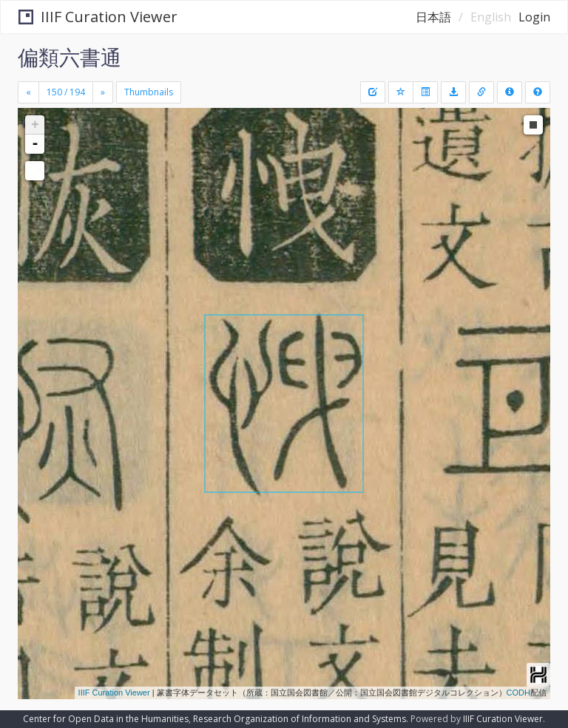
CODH (518, 693)
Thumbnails (149, 92)
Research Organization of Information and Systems (300, 719)
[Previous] (28, 92)
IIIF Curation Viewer (98, 17)
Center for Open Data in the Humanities (106, 719)
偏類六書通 (70, 57)
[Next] (103, 92)
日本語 (433, 17)
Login (534, 17)
